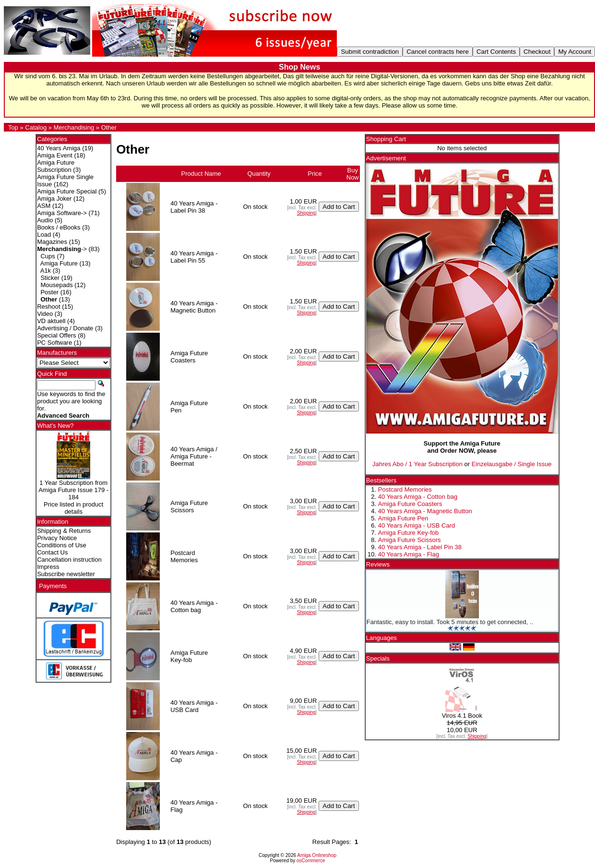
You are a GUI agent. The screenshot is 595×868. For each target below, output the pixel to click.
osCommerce (311, 861)
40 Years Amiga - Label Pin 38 (420, 547)
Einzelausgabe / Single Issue (512, 464)
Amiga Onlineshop (317, 855)
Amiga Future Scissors (410, 540)
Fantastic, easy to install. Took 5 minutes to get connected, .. (450, 622)
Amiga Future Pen (403, 518)
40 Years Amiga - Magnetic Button (425, 511)
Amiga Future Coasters (410, 504)
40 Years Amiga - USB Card (416, 525)
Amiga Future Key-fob (408, 533)
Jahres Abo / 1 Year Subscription (417, 464)
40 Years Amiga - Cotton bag (418, 497)
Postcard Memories (405, 489)
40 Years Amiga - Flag (409, 554)
